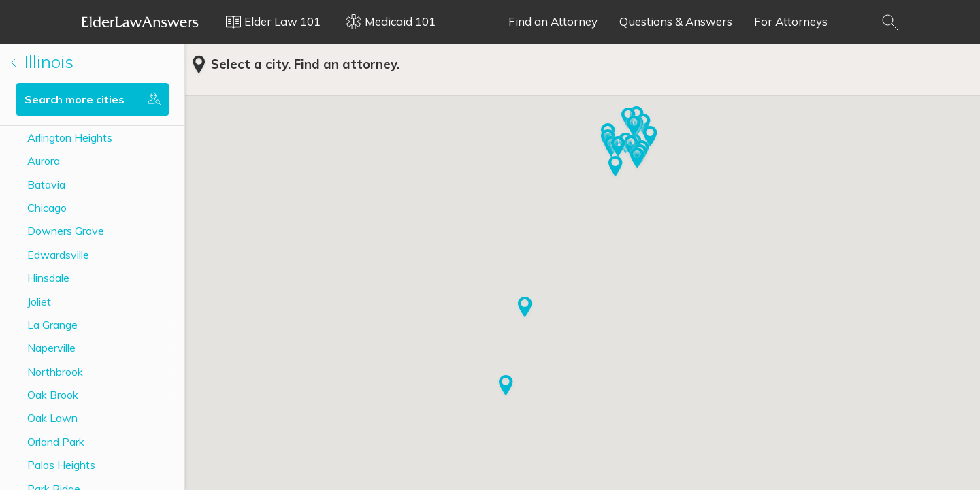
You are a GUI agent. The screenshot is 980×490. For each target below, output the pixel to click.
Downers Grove (66, 231)
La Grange (52, 325)
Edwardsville (58, 255)
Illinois (42, 62)
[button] (650, 137)
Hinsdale (48, 278)
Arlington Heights (70, 137)
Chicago (47, 208)
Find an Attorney (553, 21)
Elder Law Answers (140, 22)
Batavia (46, 184)
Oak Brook (53, 395)
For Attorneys (791, 21)
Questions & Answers (676, 21)
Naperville (51, 348)
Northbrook (55, 372)
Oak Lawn (52, 418)
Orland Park (56, 442)
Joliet (39, 301)
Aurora (44, 161)
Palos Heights (61, 465)
